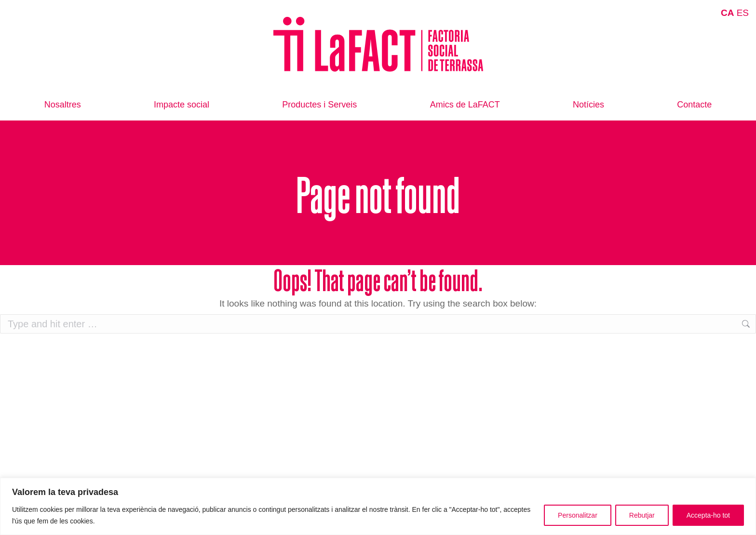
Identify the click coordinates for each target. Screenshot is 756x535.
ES (743, 13)
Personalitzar (578, 515)
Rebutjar (642, 515)
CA (727, 13)
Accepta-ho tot (708, 515)
